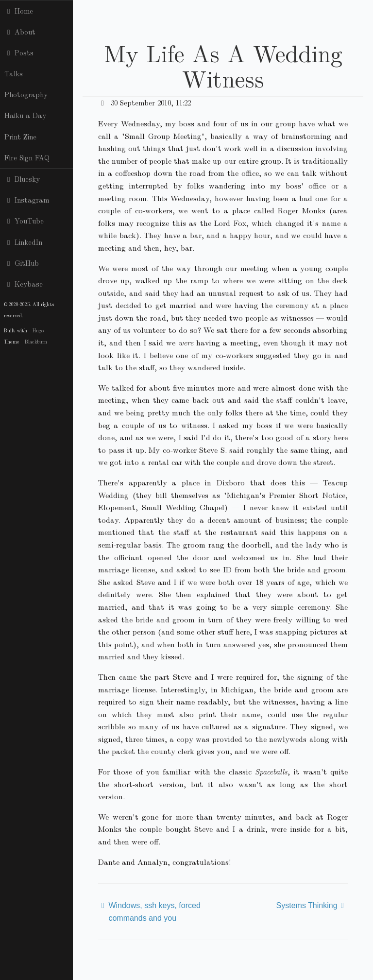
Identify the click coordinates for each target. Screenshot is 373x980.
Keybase (24, 284)
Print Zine (20, 137)
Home (19, 11)
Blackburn (36, 341)
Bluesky (22, 179)
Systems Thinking (307, 905)
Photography (26, 94)
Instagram (27, 200)
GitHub (22, 263)
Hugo (38, 330)
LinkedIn (23, 242)
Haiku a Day (25, 115)
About (20, 32)
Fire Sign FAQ (27, 157)
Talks (14, 73)
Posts (19, 52)
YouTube (24, 221)
